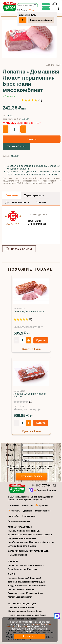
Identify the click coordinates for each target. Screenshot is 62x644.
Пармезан (13, 578)
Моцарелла (31, 593)
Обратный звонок (46, 490)
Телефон (11, 450)
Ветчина (12, 546)
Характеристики (34, 195)
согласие (20, 466)
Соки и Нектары (16, 565)
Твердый (12, 585)
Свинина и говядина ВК (28, 531)
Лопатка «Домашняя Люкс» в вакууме (30, 395)
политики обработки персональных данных (29, 469)
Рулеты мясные (35, 535)
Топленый (13, 582)
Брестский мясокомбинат (37, 222)
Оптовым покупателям (19, 521)
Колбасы (12, 531)
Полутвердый (38, 582)
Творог (39, 611)
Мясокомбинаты (43, 511)
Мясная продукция (20, 527)
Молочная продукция (22, 603)
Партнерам (27, 505)
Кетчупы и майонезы (34, 565)
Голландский (24, 582)
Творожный (36, 578)
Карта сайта (13, 516)
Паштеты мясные (28, 538)
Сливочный (24, 578)
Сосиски (48, 535)
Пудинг (11, 615)
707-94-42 (44, 485)
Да (23, 20)
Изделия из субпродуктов (42, 542)
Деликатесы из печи (18, 535)
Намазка (32, 546)
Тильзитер (29, 589)
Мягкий (11, 597)
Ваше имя (12, 445)
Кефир (43, 615)
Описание (11, 195)
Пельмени (13, 555)
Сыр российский (16, 589)
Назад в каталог (22, 249)
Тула (31, 10)
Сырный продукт (24, 597)
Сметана (31, 611)
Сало (25, 546)
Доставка (28, 511)
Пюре (11, 569)
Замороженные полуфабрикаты (29, 551)
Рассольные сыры (17, 593)
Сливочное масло (17, 607)
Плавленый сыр (23, 615)
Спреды (30, 607)
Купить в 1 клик (16, 146)
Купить (32, 139)
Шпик (19, 546)
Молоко (35, 615)
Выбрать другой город (41, 20)
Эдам (40, 593)
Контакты (16, 511)
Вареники (23, 555)
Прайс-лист (44, 505)
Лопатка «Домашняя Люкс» (29, 311)
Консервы (32, 569)
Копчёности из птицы (18, 542)
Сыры (11, 574)
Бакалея (13, 561)
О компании (14, 505)
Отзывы (41, 202)
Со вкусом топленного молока (32, 585)
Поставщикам (29, 516)
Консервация (20, 569)
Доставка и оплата (17, 202)
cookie (18, 626)
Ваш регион (13, 460)
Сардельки (13, 538)
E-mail (10, 455)
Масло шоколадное (17, 611)
